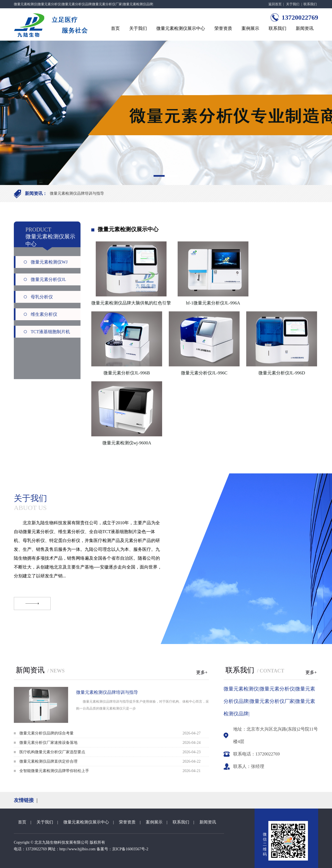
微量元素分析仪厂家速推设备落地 (48, 743)
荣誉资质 (223, 28)
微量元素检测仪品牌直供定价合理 (48, 761)
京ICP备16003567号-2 (130, 849)
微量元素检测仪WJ (49, 262)
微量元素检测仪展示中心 (181, 28)
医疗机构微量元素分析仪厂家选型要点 (52, 752)
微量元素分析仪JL (48, 279)
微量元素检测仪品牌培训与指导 (77, 193)
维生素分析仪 (44, 314)
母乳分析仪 (42, 297)
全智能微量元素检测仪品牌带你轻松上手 (54, 771)
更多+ (202, 672)
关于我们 (293, 4)
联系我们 (310, 4)
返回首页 (275, 4)
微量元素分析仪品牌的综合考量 (46, 733)
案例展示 (250, 28)
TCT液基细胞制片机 (50, 332)
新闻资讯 (305, 28)
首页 (115, 28)
